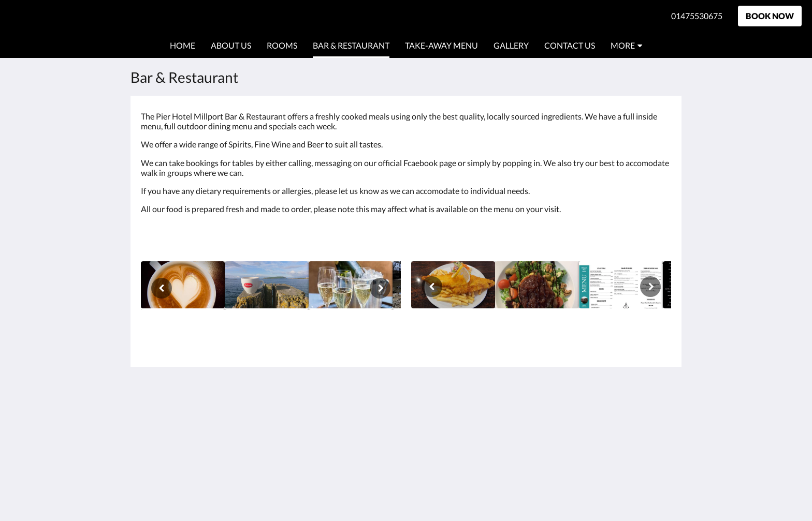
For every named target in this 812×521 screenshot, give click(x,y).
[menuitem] (183, 46)
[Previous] (162, 288)
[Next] (380, 288)
